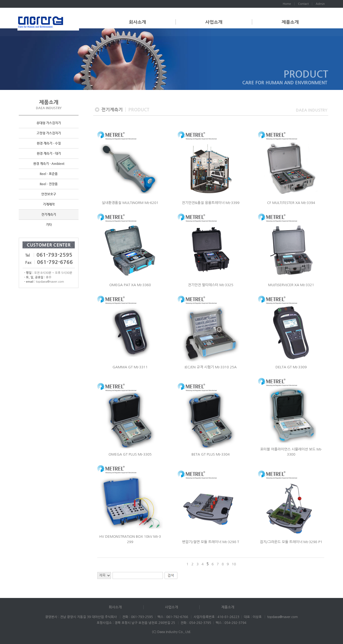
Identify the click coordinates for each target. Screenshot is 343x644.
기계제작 (49, 204)
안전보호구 (49, 194)
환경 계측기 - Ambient (49, 164)
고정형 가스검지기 (49, 133)
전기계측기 (49, 215)
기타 (49, 225)
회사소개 (137, 22)
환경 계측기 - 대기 (49, 154)
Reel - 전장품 (49, 184)
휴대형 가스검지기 (49, 123)
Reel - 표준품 (49, 174)
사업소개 (214, 22)
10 (234, 564)
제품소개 (290, 22)
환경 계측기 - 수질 (49, 143)
